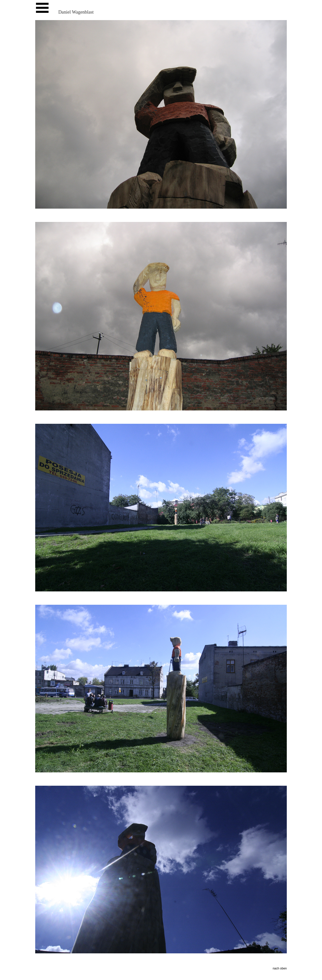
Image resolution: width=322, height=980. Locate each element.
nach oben (280, 968)
